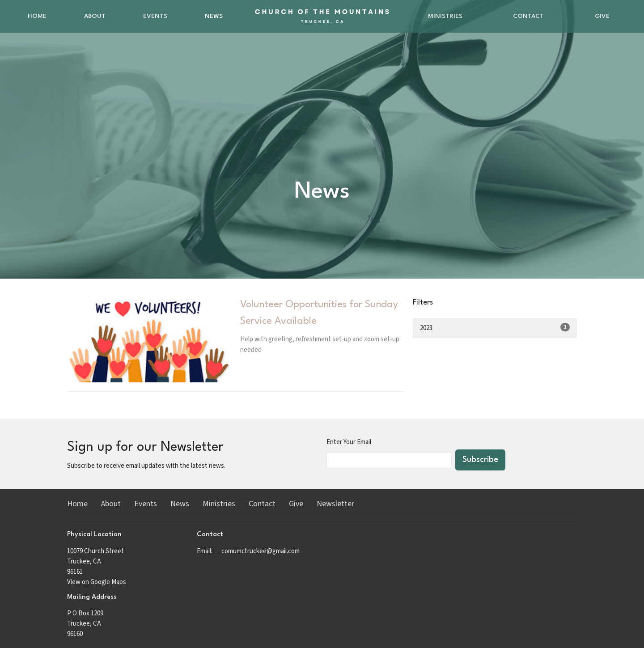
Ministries (445, 16)
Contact (528, 16)
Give (602, 16)
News (214, 16)
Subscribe (480, 460)
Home (37, 16)
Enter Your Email (349, 442)
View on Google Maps (97, 582)
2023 (495, 328)
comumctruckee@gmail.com (261, 551)
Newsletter (335, 504)
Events (155, 16)
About (95, 16)
